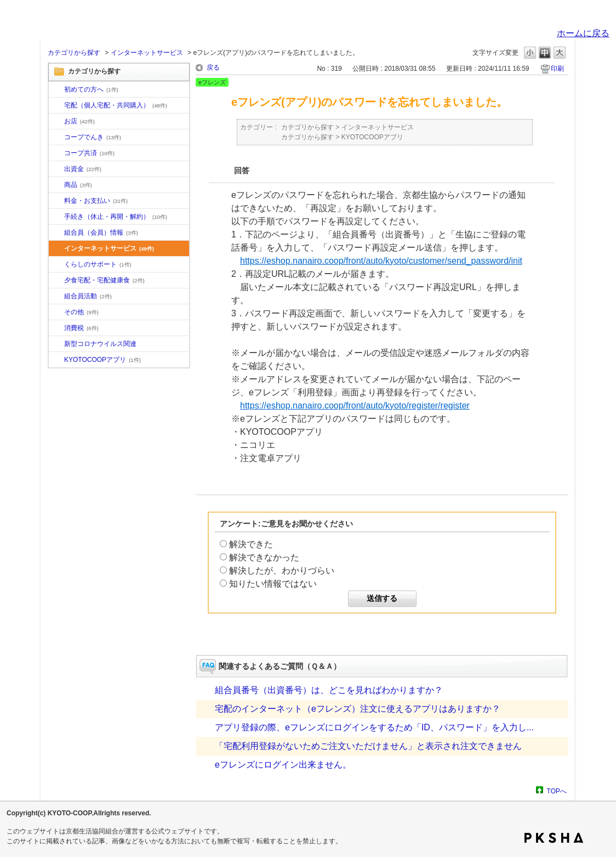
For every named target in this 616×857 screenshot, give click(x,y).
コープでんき (93, 137)
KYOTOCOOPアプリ (102, 360)
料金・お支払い (96, 201)
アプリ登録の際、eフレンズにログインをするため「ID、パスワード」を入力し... (374, 727)
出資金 (83, 169)
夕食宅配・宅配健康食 (104, 280)
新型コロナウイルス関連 (100, 344)
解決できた (251, 544)
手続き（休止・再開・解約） (116, 217)
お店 (79, 121)
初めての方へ (91, 89)
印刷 (557, 69)
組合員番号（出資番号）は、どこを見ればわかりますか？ (329, 690)
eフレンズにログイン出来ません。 (283, 765)
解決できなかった (264, 557)
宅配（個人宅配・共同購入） (116, 105)
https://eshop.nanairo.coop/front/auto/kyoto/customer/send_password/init (381, 261)
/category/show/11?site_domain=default (56, 185)
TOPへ (557, 791)
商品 (78, 185)
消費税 (81, 328)
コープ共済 (89, 153)
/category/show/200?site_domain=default (56, 360)
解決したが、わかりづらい (282, 571)
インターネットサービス (147, 53)
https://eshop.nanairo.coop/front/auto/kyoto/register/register (355, 405)
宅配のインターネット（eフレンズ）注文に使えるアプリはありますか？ (358, 709)
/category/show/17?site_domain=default (56, 281)
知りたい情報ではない (273, 584)
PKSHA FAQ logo (554, 838)
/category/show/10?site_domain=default (56, 90)
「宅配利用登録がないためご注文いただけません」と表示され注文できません (368, 746)
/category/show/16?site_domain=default (56, 265)
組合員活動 (88, 296)
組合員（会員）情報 (101, 232)
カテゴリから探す (74, 53)
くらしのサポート (98, 264)
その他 (81, 312)
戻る (213, 67)
